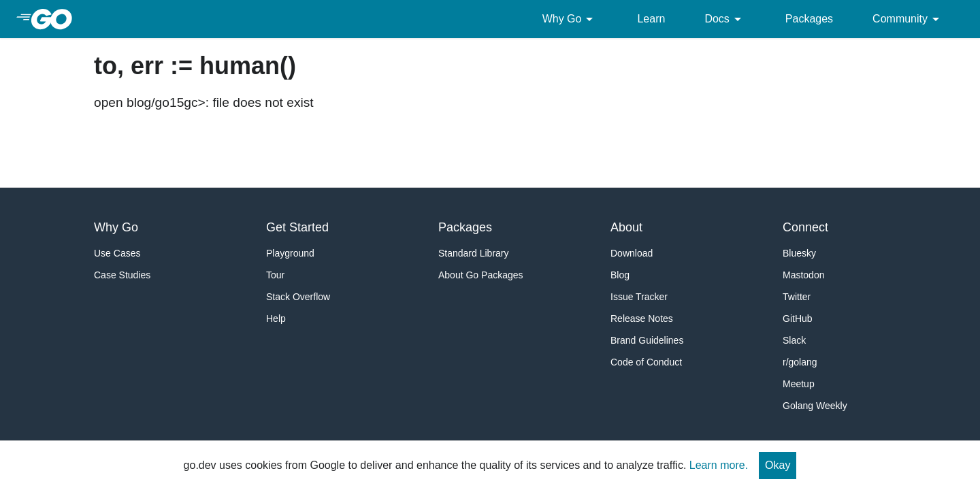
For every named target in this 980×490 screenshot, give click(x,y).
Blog (620, 275)
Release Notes (642, 318)
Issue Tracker (639, 297)
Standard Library (474, 253)
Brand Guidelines (647, 340)
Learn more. (719, 465)
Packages (809, 19)
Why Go (570, 19)
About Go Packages (481, 275)
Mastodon (803, 275)
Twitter (797, 297)
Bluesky (799, 253)
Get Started (297, 227)
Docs (725, 19)
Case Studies (122, 275)
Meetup (799, 384)
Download (632, 253)
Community (908, 19)
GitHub (798, 318)
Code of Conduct (646, 362)
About (626, 227)
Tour (275, 275)
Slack (794, 340)
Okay (778, 465)
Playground (290, 253)
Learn (651, 19)
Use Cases (117, 253)
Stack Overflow (298, 297)
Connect (805, 227)
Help (276, 318)
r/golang (800, 362)
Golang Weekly (815, 406)
